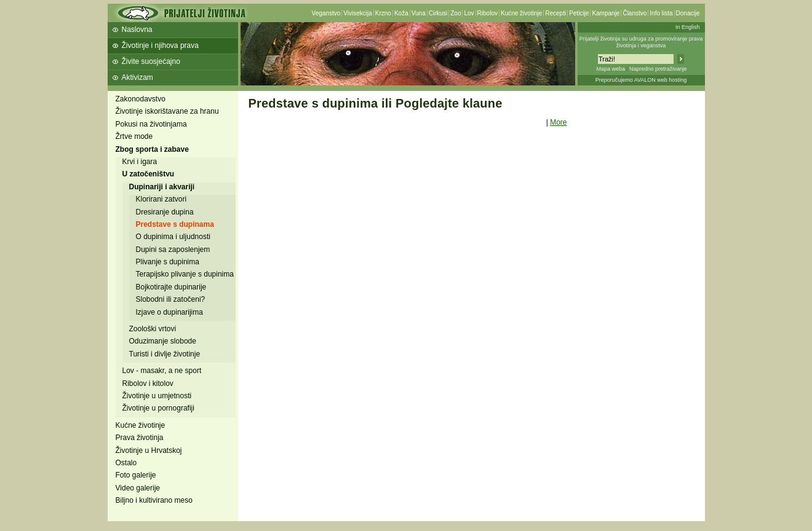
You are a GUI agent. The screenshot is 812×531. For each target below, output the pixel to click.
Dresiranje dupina (165, 212)
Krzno (383, 13)
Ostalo (126, 463)
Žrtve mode (134, 136)
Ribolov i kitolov (148, 383)
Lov (469, 13)
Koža (401, 13)
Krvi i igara (140, 162)
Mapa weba (611, 69)
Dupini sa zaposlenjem (173, 250)
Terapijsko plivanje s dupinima (185, 274)
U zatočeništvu (149, 174)
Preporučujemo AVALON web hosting (641, 80)
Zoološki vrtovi (153, 329)
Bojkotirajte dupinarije (171, 287)
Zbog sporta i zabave (152, 149)
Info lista (661, 13)
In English (688, 27)
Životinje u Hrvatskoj (149, 450)
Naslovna (137, 29)
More (558, 122)
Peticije (579, 13)
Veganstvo (326, 13)
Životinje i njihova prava (160, 45)
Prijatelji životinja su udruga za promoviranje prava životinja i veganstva (641, 42)
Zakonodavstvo (141, 99)
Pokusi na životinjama (151, 124)
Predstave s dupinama (175, 224)
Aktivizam (137, 77)
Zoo (456, 13)
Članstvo (635, 13)
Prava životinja (140, 438)
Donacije (688, 13)
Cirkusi (438, 13)
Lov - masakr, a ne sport (162, 371)
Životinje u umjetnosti (157, 396)
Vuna (419, 13)
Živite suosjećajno (151, 61)
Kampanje (606, 13)
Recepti (555, 13)
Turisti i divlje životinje (165, 354)
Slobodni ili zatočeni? (171, 299)
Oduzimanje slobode (163, 341)
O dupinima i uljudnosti (173, 237)
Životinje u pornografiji (158, 408)
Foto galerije (136, 475)
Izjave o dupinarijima (169, 312)
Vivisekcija (358, 13)
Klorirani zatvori (161, 199)
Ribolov (488, 13)
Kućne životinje (521, 13)
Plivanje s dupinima (168, 262)
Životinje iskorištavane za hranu (167, 111)
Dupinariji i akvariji (162, 187)
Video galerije (138, 488)
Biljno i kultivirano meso (154, 500)
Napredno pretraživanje (658, 69)
